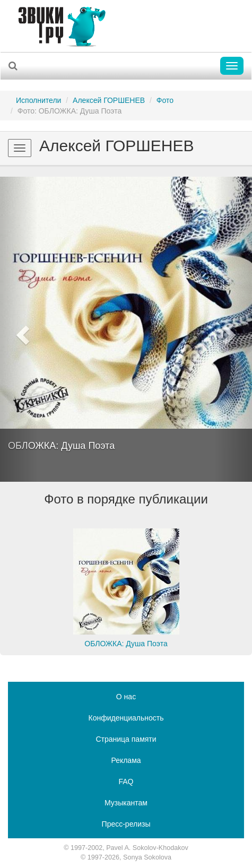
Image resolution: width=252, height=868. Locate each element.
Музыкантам (126, 803)
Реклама (126, 760)
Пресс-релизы (126, 824)
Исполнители (38, 100)
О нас (126, 697)
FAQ (126, 782)
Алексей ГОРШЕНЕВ (109, 100)
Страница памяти (126, 739)
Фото (165, 100)
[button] (19, 329)
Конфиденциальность (126, 718)
